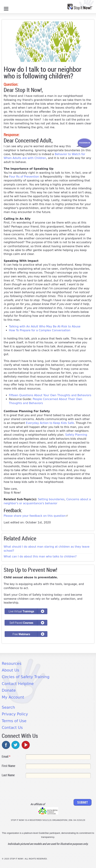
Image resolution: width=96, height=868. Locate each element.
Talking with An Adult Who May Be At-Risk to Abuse (45, 326)
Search (8, 707)
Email (6, 756)
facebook (6, 745)
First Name (8, 766)
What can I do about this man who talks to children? (40, 556)
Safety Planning (76, 435)
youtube (25, 745)
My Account (13, 697)
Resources (12, 664)
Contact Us (12, 728)
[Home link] (80, 7)
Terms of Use (14, 721)
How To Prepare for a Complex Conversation (40, 330)
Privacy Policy (15, 714)
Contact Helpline (18, 684)
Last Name (8, 775)
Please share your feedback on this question (36, 516)
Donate (9, 690)
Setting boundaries (51, 499)
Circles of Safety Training (26, 677)
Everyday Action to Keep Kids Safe (50, 423)
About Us (10, 670)
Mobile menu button (6, 8)
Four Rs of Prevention (24, 177)
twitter (16, 745)
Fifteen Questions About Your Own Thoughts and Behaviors (50, 395)
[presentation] (28, 789)
